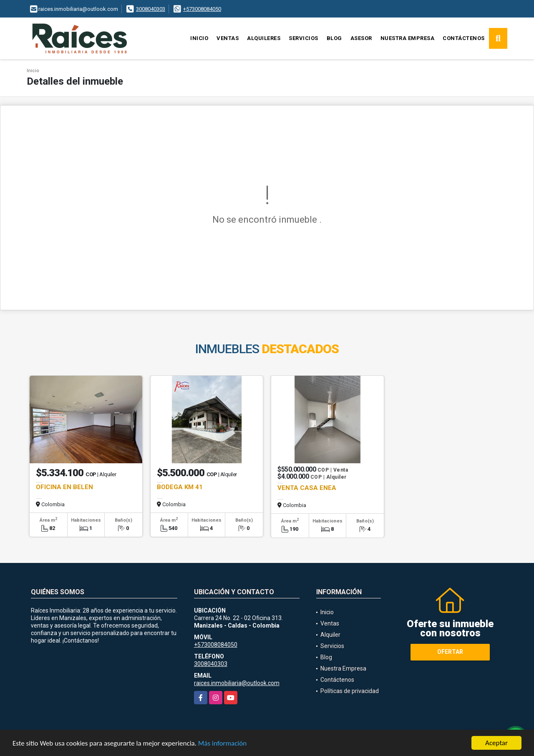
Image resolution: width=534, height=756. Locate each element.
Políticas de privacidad (350, 691)
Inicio (199, 38)
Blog (334, 38)
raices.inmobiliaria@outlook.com (237, 683)
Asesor (361, 38)
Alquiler (330, 635)
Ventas (228, 38)
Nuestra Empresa (408, 38)
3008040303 (151, 9)
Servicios (304, 38)
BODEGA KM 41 (180, 487)
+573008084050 (202, 9)
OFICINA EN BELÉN (64, 487)
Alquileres (264, 38)
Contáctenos (464, 38)
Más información (222, 744)
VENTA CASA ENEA (307, 488)
